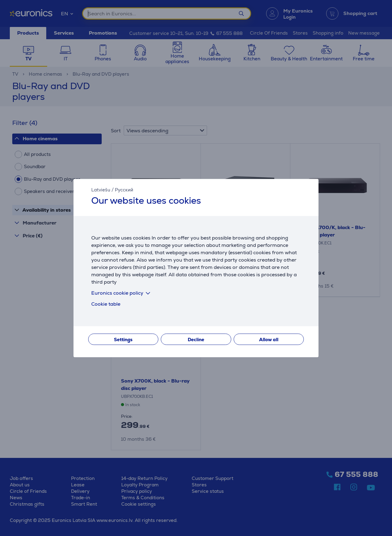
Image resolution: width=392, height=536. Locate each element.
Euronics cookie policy (122, 293)
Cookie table (106, 304)
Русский (124, 190)
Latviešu (101, 190)
